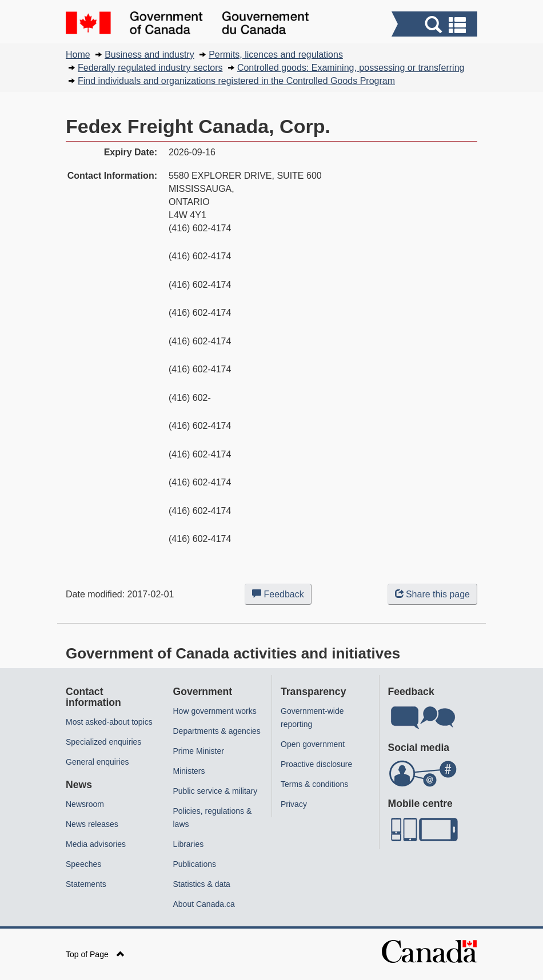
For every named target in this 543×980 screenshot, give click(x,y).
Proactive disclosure (316, 764)
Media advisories (96, 844)
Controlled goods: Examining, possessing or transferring (351, 68)
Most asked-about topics (109, 722)
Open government (313, 744)
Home (78, 55)
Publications (195, 864)
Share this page (432, 594)
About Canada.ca (204, 904)
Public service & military (215, 791)
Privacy (294, 804)
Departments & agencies (217, 731)
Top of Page (95, 954)
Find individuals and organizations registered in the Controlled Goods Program (236, 81)
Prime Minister (199, 751)
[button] (436, 25)
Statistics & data (202, 884)
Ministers (189, 771)
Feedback (282, 596)
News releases (92, 824)
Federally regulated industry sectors (150, 68)
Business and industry (149, 55)
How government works (215, 711)
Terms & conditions (314, 784)
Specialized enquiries (103, 742)
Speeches (83, 864)
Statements (86, 884)
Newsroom (85, 804)
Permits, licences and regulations (276, 55)
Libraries (189, 844)
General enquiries (97, 762)
